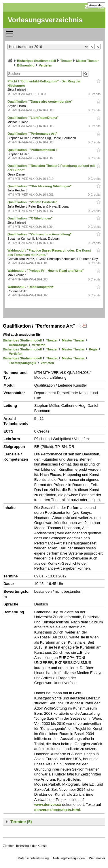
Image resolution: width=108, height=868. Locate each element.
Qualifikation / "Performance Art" (33, 134)
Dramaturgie (18, 345)
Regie (93, 349)
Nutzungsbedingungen (69, 858)
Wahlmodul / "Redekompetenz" (31, 287)
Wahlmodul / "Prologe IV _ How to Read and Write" (46, 271)
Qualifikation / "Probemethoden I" (33, 150)
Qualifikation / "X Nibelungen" (31, 218)
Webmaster (97, 858)
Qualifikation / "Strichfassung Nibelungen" (40, 186)
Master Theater (87, 61)
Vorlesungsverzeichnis (45, 20)
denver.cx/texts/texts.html (57, 810)
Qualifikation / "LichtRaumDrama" (33, 118)
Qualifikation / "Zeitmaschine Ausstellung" (40, 234)
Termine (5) (21, 822)
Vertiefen (46, 65)
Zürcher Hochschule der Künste (25, 846)
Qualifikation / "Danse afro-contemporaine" (40, 101)
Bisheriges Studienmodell (36, 61)
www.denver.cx (48, 805)
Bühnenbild (26, 65)
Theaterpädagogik (23, 363)
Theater (66, 61)
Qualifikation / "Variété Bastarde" (33, 202)
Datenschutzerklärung (33, 858)
